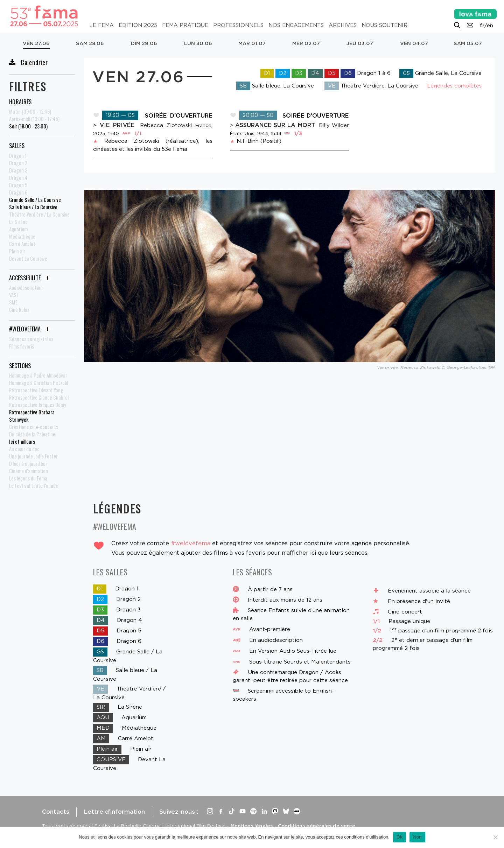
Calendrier (29, 62)
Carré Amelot (22, 244)
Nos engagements (296, 25)
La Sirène (18, 222)
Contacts (56, 812)
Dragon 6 (18, 192)
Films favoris (22, 346)
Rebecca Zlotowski (166, 125)
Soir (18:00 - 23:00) (28, 126)
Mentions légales (252, 826)
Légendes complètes (454, 86)
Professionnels (238, 25)
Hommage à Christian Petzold (39, 383)
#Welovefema (30, 329)
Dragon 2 (18, 163)
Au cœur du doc (24, 449)
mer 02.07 (306, 43)
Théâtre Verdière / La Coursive (39, 214)
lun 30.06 (198, 43)
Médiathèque (22, 236)
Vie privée (119, 125)
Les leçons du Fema (28, 478)
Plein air (17, 251)
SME (13, 302)
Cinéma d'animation (29, 471)
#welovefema (191, 543)
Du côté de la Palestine (32, 434)
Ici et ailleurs (22, 441)
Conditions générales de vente (317, 826)
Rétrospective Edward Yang (36, 390)
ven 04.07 (414, 43)
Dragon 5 (18, 185)
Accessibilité (30, 278)
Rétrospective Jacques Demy (38, 405)
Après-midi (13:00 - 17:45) (34, 119)
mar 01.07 (252, 43)
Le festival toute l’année (34, 486)
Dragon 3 (18, 170)
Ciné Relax (19, 310)
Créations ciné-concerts (34, 427)
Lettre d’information (114, 812)
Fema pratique (185, 25)
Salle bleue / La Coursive (33, 207)
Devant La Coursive (28, 258)
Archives (343, 25)
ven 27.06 (36, 43)
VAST (14, 295)
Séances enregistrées (31, 339)
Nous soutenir (384, 25)
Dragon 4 (18, 178)
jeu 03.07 (360, 43)
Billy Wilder (334, 125)
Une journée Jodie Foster (33, 456)
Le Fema (101, 25)
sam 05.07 (468, 43)
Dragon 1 (18, 156)
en (490, 26)
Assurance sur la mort (276, 125)
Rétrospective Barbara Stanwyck (32, 416)
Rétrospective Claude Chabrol (39, 397)
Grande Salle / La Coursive (35, 200)
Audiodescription (26, 288)
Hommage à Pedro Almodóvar (38, 375)
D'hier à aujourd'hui (28, 464)
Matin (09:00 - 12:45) (30, 111)
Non (417, 837)
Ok (400, 837)
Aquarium (18, 229)
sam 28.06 (90, 43)
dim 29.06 (144, 43)
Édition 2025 (138, 25)
